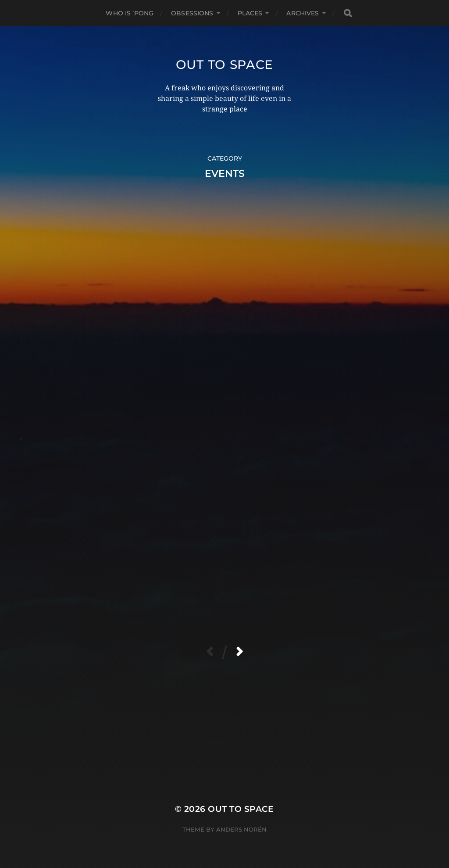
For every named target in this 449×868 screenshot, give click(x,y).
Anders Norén (241, 829)
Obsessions (192, 13)
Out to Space (224, 65)
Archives (303, 13)
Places (250, 13)
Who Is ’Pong (130, 13)
